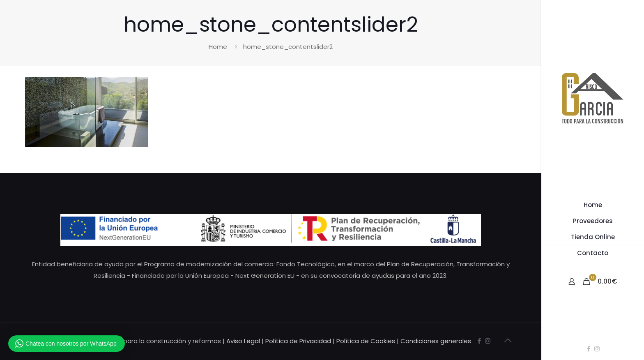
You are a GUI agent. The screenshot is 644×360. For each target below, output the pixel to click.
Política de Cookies (366, 341)
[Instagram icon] (597, 349)
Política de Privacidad (298, 341)
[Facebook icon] (588, 349)
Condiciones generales (436, 341)
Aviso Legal (243, 341)
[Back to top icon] (508, 340)
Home (218, 47)
